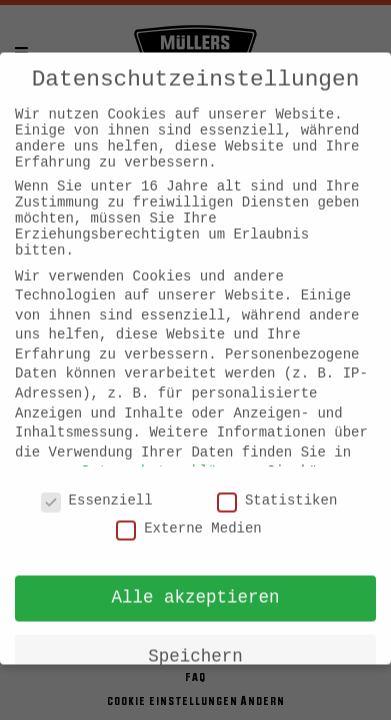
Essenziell (97, 487)
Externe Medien (189, 515)
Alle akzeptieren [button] (195, 584)
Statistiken (277, 487)
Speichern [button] (195, 643)
